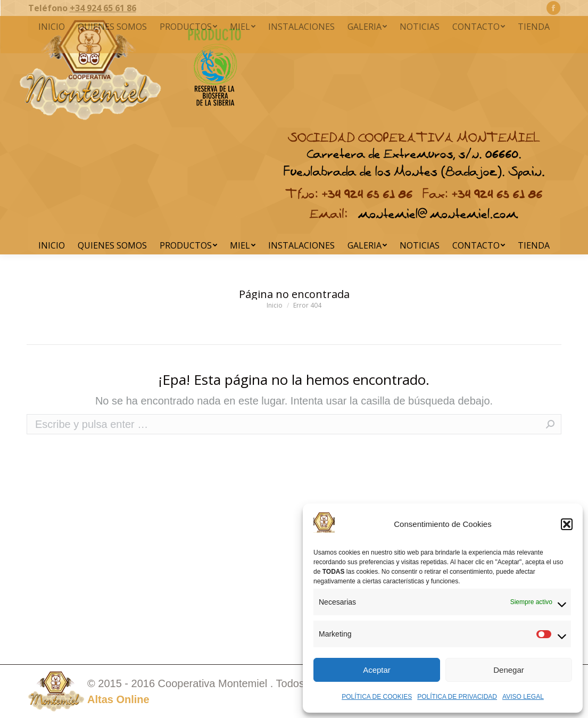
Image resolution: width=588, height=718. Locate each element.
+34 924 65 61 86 (103, 8)
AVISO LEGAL (523, 697)
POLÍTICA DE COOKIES (377, 697)
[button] (567, 524)
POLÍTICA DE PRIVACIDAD (457, 697)
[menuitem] (52, 245)
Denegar (509, 670)
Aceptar (377, 670)
